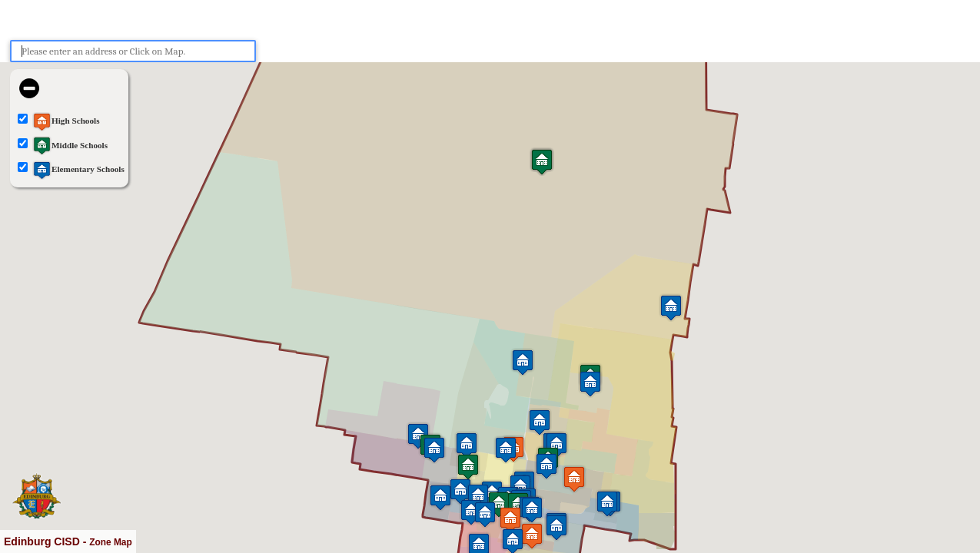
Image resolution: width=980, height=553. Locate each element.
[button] (590, 384)
